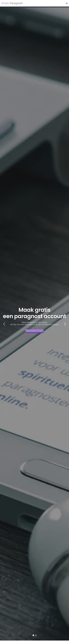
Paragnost (12, 3)
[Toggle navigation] (67, 3)
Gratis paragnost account (34, 331)
